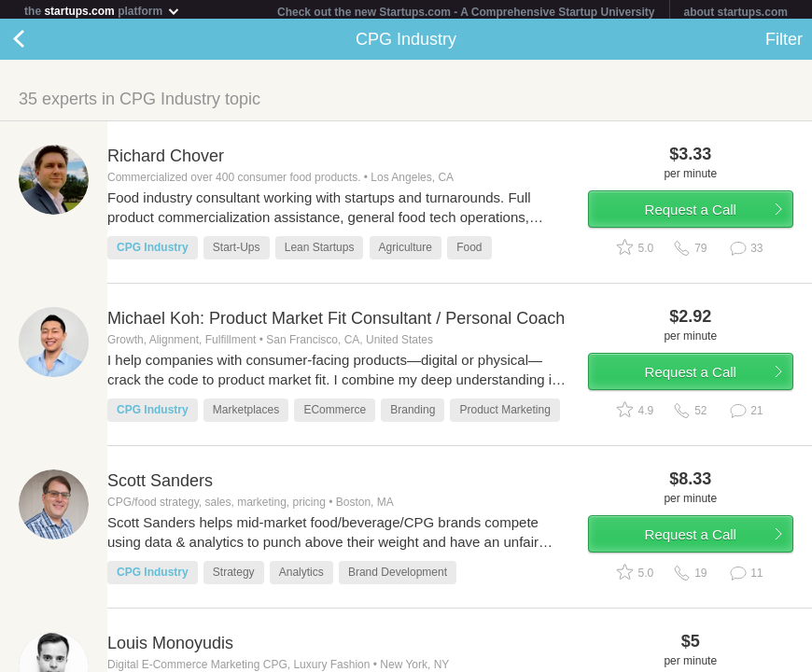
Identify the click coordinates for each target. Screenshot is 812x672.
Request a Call (691, 213)
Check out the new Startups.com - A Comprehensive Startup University (466, 12)
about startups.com (736, 12)
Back (37, 43)
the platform (103, 11)
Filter (784, 43)
